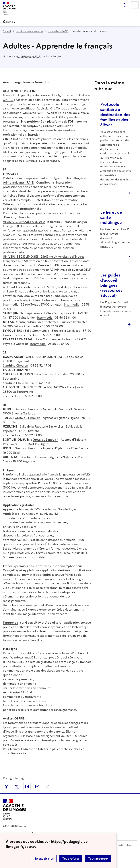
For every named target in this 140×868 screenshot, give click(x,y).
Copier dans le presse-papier (47, 787)
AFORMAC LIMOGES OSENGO (24, 222)
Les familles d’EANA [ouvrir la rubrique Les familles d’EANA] (58, 31)
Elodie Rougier (53, 56)
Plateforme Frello (15, 474)
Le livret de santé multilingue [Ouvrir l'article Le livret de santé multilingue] (111, 217)
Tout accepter (98, 859)
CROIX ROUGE (13, 139)
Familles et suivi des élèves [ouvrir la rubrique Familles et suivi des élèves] (29, 31)
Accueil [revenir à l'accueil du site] (7, 31)
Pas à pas (9, 653)
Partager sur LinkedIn (27, 787)
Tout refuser (71, 859)
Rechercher (125, 5)
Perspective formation (18, 213)
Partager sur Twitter (17, 787)
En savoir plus (44, 859)
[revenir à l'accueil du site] (70, 22)
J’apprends (10, 623)
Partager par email (37, 787)
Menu (135, 5)
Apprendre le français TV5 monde (27, 509)
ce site (22, 753)
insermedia (72, 304)
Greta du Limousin (27, 409)
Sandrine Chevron (15, 365)
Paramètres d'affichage (120, 845)
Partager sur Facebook (7, 787)
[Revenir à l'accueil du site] (15, 809)
